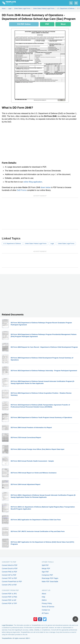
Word (63, 24)
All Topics (45, 613)
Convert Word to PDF (10, 565)
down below (46, 187)
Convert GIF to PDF (9, 575)
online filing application (33, 182)
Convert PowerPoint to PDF (12, 582)
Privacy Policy (47, 603)
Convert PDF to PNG (9, 597)
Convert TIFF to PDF (9, 578)
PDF (47, 24)
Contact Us (46, 610)
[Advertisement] (40, 142)
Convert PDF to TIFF (9, 603)
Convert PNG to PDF (9, 572)
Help (43, 597)
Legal (52, 244)
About (44, 594)
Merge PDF (46, 568)
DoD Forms (22, 190)
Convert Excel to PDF (10, 568)
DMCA (44, 600)
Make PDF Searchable (50, 582)
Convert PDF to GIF (9, 600)
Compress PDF (47, 575)
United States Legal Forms (66, 244)
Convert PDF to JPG (9, 594)
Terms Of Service (48, 607)
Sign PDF (45, 572)
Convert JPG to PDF (9, 585)
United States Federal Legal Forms (36, 244)
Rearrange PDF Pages (50, 578)
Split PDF (45, 565)
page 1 (54, 174)
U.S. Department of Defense (12, 244)
